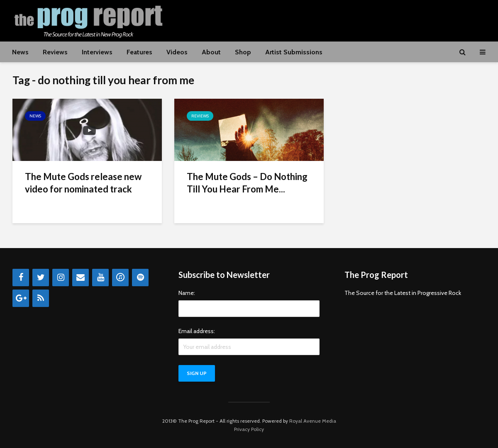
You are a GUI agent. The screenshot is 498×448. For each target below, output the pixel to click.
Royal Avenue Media (313, 421)
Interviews (97, 52)
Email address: (197, 331)
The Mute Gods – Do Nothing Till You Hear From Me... (247, 183)
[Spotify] (140, 278)
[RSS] (41, 298)
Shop (243, 52)
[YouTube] (100, 278)
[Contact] (81, 278)
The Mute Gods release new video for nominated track (83, 183)
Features (139, 52)
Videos (177, 52)
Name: (187, 293)
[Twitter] (41, 278)
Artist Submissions (294, 52)
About (211, 52)
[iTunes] (120, 278)
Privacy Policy (249, 429)
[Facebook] (21, 278)
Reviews (55, 52)
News (20, 52)
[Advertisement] (334, 19)
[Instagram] (61, 278)
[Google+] (21, 298)
